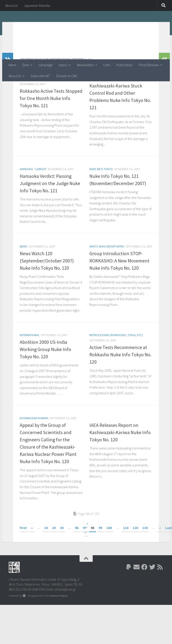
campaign (45, 65)
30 (62, 556)
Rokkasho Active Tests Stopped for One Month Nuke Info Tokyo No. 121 (51, 127)
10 (46, 556)
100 (109, 556)
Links (107, 65)
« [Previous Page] (32, 556)
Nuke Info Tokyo (101, 198)
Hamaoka (26, 198)
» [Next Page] (160, 556)
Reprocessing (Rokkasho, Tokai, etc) (46, 107)
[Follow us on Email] (137, 596)
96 (77, 556)
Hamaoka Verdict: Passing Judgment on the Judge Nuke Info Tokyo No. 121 (50, 212)
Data (26, 65)
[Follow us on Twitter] (152, 596)
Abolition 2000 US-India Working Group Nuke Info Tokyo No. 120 (45, 378)
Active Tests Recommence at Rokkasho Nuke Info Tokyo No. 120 (120, 383)
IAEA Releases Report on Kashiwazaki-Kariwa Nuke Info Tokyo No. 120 (120, 461)
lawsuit (41, 198)
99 (100, 556)
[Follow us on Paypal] (129, 596)
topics (63, 65)
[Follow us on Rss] (160, 596)
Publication (124, 65)
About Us (12, 5)
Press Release (149, 65)
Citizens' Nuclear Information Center (79, 26)
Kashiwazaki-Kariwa (104, 107)
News (12, 65)
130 (145, 556)
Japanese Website (37, 5)
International (30, 364)
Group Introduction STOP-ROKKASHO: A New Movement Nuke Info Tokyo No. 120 (119, 289)
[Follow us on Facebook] (144, 596)
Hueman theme (58, 624)
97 (85, 556)
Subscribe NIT (40, 76)
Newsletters (85, 65)
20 (54, 556)
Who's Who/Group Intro (107, 275)
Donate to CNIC (67, 76)
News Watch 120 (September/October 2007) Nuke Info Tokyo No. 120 (47, 289)
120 (135, 556)
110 (126, 556)
